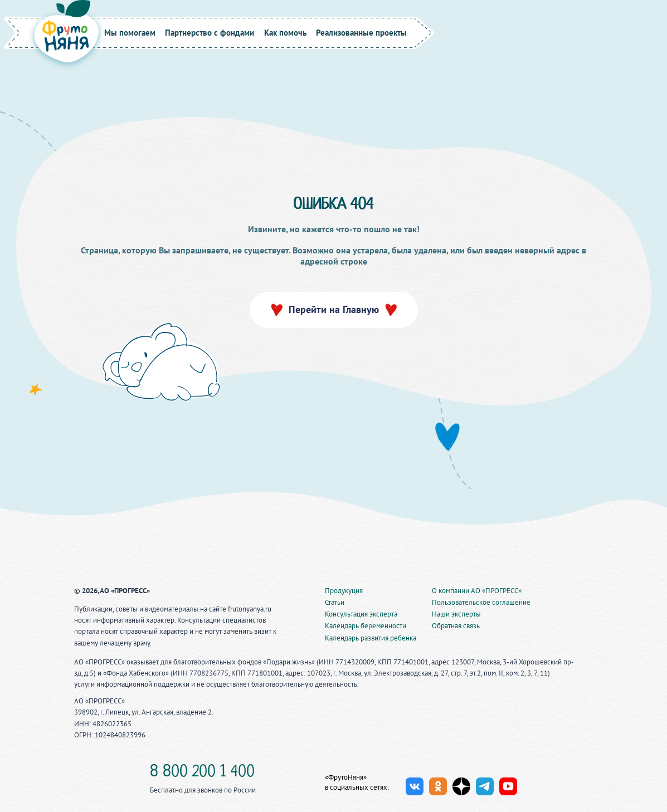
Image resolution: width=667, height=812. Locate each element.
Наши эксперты (456, 614)
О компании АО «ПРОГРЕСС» (477, 591)
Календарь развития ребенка (371, 638)
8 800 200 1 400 (202, 772)
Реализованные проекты (361, 33)
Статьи (335, 602)
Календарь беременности (366, 626)
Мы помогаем (130, 33)
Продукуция (344, 591)
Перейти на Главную (334, 309)
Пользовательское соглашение (481, 602)
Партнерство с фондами (210, 33)
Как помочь (285, 33)
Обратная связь (456, 626)
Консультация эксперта (361, 614)
